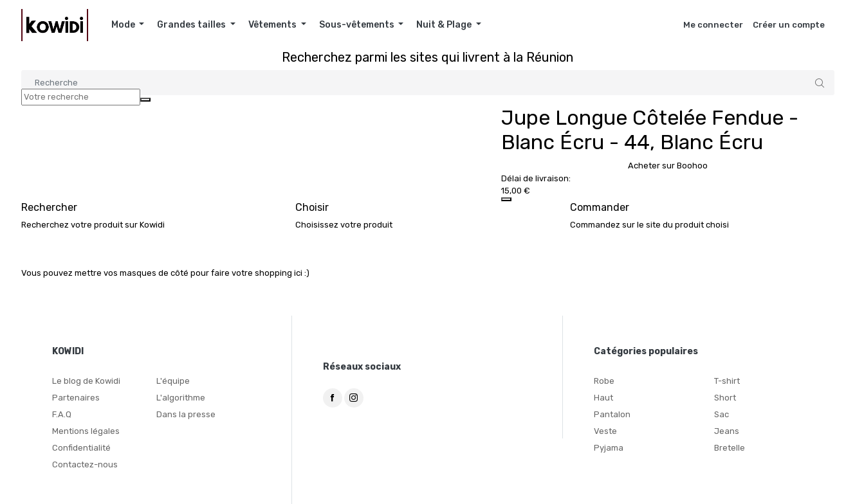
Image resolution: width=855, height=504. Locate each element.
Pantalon (612, 414)
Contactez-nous (85, 464)
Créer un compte (789, 25)
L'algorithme (181, 398)
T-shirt (727, 381)
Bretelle (730, 448)
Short (725, 398)
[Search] (428, 83)
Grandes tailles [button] (192, 25)
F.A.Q (62, 414)
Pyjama (609, 448)
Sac (722, 414)
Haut (603, 398)
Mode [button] (124, 25)
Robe (604, 381)
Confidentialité (81, 448)
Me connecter (713, 25)
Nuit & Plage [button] (445, 25)
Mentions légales (86, 431)
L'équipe (173, 381)
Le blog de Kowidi (86, 381)
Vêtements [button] (273, 25)
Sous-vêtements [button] (358, 25)
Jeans (727, 431)
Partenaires (76, 398)
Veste (605, 431)
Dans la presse (186, 414)
